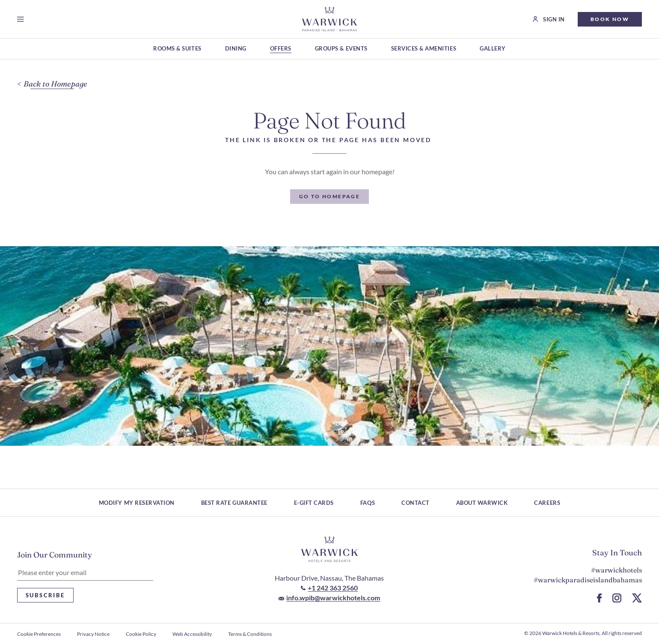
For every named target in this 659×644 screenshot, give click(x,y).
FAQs (368, 503)
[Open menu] (22, 19)
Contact (416, 503)
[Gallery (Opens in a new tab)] (493, 49)
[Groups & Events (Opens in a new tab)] (341, 49)
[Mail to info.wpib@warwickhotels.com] (329, 598)
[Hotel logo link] (329, 549)
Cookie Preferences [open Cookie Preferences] (39, 634)
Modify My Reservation (137, 503)
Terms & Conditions (250, 634)
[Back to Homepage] (52, 84)
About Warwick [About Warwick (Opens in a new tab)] (482, 503)
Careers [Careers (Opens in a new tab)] (547, 503)
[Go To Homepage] (330, 197)
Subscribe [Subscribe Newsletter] (45, 595)
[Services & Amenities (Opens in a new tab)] (424, 49)
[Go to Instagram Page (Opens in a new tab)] (617, 598)
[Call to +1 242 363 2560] (329, 588)
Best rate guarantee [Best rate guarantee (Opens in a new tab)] (234, 503)
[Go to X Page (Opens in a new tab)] (637, 598)
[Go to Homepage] (329, 19)
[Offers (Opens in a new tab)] (281, 49)
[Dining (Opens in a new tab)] (236, 49)
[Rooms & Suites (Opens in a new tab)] (177, 49)
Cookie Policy (141, 634)
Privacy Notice (93, 634)
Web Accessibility (192, 634)
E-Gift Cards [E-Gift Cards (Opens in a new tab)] (314, 503)
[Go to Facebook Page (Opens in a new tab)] (599, 598)
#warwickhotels (616, 570)
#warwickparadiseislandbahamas (588, 580)
